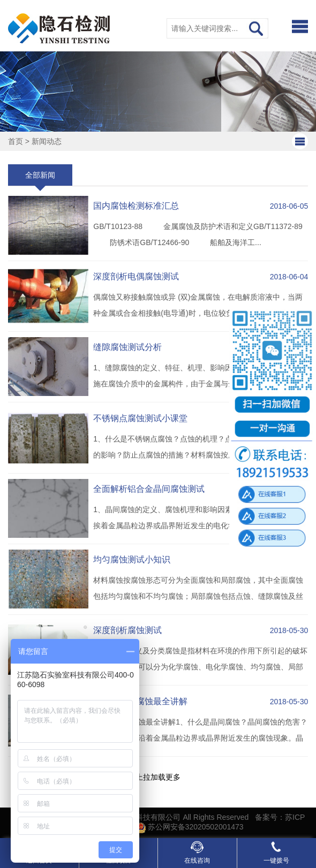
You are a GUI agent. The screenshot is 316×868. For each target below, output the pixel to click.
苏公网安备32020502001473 (190, 827)
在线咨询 (197, 852)
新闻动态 (47, 141)
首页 (16, 141)
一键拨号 (276, 852)
